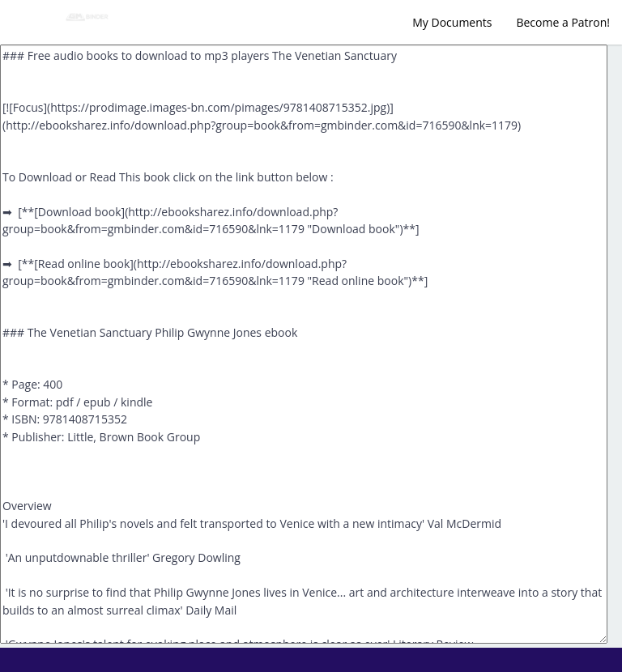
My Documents (452, 22)
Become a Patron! (563, 22)
